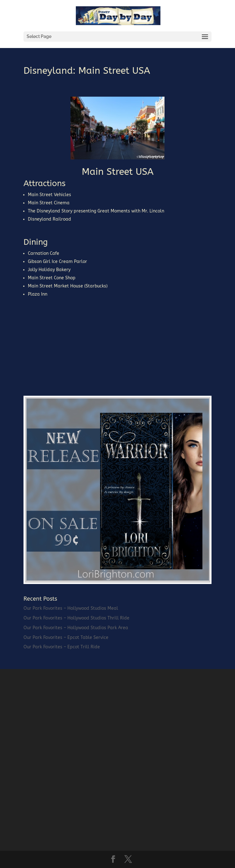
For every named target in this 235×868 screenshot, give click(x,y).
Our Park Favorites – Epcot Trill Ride (62, 647)
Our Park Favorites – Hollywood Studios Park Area (76, 628)
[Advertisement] (70, 345)
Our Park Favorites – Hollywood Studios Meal (71, 608)
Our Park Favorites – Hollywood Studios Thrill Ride (76, 618)
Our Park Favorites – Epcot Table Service (66, 638)
